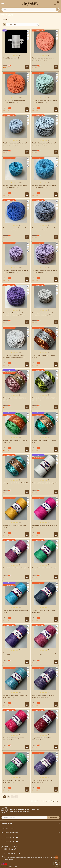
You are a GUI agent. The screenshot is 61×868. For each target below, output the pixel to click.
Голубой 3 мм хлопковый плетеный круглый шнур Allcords (15, 144)
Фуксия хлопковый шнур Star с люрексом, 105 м (13, 739)
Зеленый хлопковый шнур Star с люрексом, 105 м (14, 781)
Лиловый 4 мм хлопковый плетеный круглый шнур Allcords (44, 271)
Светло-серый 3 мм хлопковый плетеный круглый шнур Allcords (43, 314)
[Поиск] (57, 10)
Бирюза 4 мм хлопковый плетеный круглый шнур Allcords (44, 186)
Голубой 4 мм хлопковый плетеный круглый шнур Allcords (44, 144)
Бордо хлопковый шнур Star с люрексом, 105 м (42, 739)
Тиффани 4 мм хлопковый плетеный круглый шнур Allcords (44, 101)
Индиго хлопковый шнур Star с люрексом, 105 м (42, 781)
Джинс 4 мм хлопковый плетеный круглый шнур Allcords (43, 229)
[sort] (22, 25)
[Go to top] (56, 857)
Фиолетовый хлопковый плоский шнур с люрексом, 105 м (43, 696)
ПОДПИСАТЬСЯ (53, 817)
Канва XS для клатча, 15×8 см (13, 58)
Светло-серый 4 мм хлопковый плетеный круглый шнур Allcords (14, 356)
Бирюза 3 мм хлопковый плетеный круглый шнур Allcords (15, 186)
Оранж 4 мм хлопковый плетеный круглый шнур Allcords (14, 101)
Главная (4, 15)
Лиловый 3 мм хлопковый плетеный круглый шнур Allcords (15, 271)
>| (16, 797)
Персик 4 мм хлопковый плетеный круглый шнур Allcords (44, 59)
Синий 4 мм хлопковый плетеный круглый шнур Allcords (14, 229)
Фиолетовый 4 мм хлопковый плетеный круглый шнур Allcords (14, 314)
